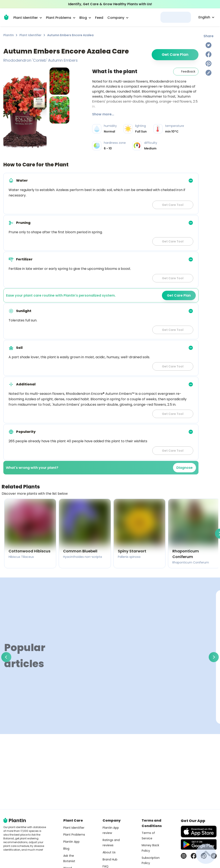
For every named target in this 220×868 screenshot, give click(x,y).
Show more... (103, 114)
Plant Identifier (31, 35)
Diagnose (184, 468)
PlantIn (9, 35)
